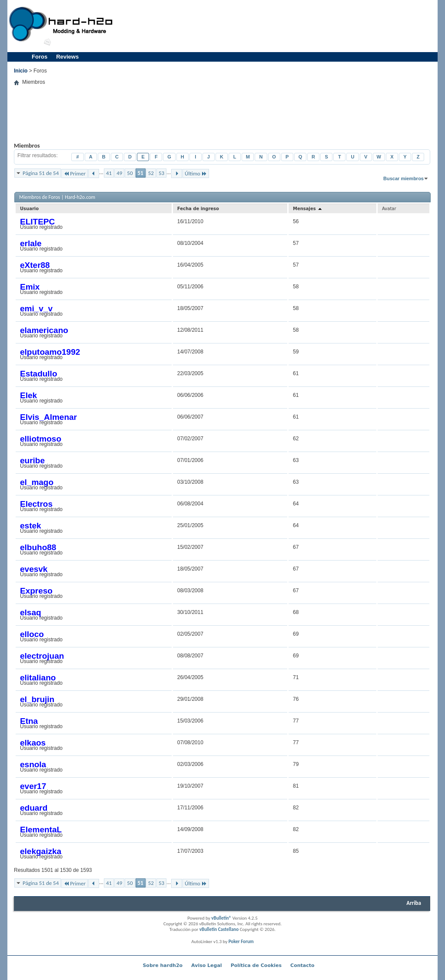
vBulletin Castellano (219, 929)
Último (196, 173)
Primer (75, 173)
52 (151, 173)
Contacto (302, 965)
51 (141, 173)
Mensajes (308, 209)
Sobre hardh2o (163, 965)
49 (119, 173)
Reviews (67, 57)
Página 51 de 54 (41, 173)
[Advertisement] (277, 26)
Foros (40, 57)
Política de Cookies (256, 965)
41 (109, 173)
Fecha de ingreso (198, 209)
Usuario (29, 209)
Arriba (414, 903)
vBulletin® (221, 918)
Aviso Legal (207, 965)
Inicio (21, 71)
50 (130, 173)
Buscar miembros (403, 178)
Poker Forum (241, 942)
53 (161, 173)
